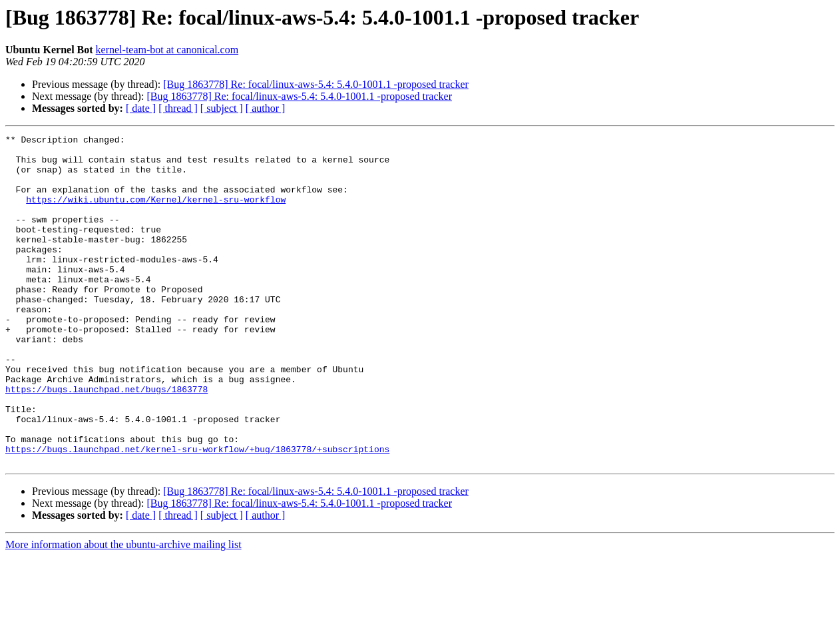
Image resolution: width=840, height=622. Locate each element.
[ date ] (141, 108)
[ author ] (266, 108)
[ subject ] (222, 108)
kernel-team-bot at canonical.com (167, 50)
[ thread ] (178, 108)
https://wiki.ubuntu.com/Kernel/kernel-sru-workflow (156, 213)
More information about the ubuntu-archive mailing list (123, 610)
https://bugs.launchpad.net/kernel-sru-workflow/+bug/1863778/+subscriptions (197, 513)
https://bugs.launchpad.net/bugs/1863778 (106, 441)
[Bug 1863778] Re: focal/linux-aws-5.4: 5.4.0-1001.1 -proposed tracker (316, 84)
